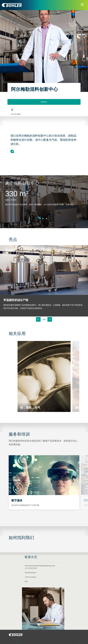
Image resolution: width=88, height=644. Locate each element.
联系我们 (44, 102)
